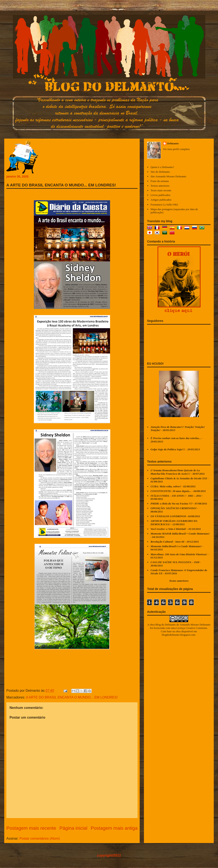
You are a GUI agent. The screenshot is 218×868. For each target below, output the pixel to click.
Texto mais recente (161, 190)
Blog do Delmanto (166, 625)
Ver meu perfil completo (176, 149)
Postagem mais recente (31, 828)
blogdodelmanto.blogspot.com (178, 635)
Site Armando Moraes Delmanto (168, 176)
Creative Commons (197, 628)
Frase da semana (160, 181)
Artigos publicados (161, 200)
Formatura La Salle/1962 (164, 205)
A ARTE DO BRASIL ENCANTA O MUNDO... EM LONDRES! (72, 697)
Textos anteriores (160, 186)
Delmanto (173, 143)
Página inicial (73, 828)
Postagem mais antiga (114, 828)
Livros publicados (160, 195)
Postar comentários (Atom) (40, 838)
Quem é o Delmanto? (162, 167)
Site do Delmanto (160, 172)
